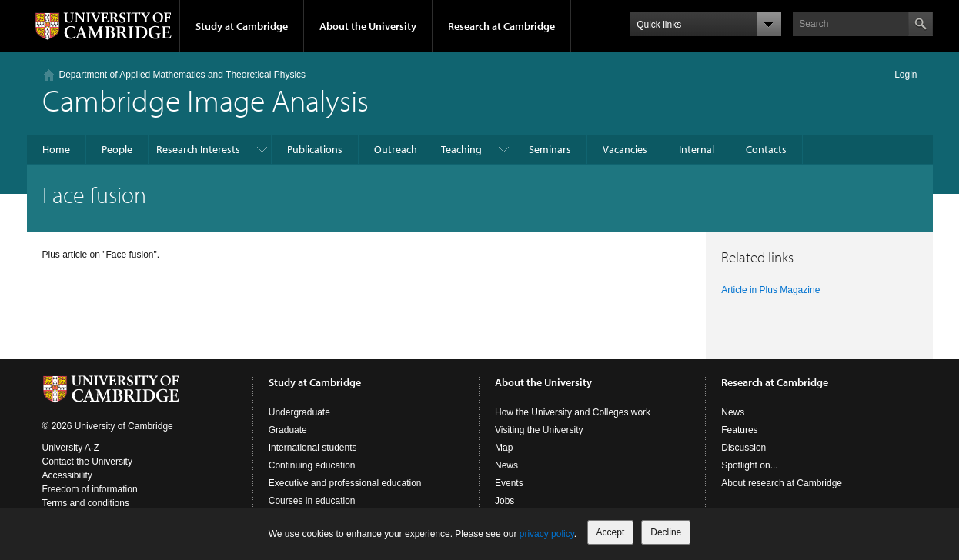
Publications (315, 149)
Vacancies (625, 149)
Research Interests (198, 149)
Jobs (505, 501)
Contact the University (87, 462)
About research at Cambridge (782, 483)
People (117, 149)
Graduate (288, 430)
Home (56, 149)
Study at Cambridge (242, 26)
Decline (666, 532)
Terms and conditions (86, 503)
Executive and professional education (345, 483)
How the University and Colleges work (573, 412)
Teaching (461, 149)
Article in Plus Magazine (770, 290)
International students (313, 448)
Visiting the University (539, 430)
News (506, 465)
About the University (368, 26)
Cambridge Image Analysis (205, 100)
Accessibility (67, 475)
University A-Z (71, 448)
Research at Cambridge (501, 26)
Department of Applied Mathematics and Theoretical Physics (183, 75)
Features (739, 430)
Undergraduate (299, 412)
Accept (611, 532)
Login (906, 75)
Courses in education (312, 501)
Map (504, 448)
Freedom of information (90, 489)
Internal (697, 149)
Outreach (396, 149)
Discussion (743, 448)
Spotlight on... (749, 465)
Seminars (550, 149)
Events (509, 483)
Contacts (766, 149)
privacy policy (547, 534)
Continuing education (312, 465)
